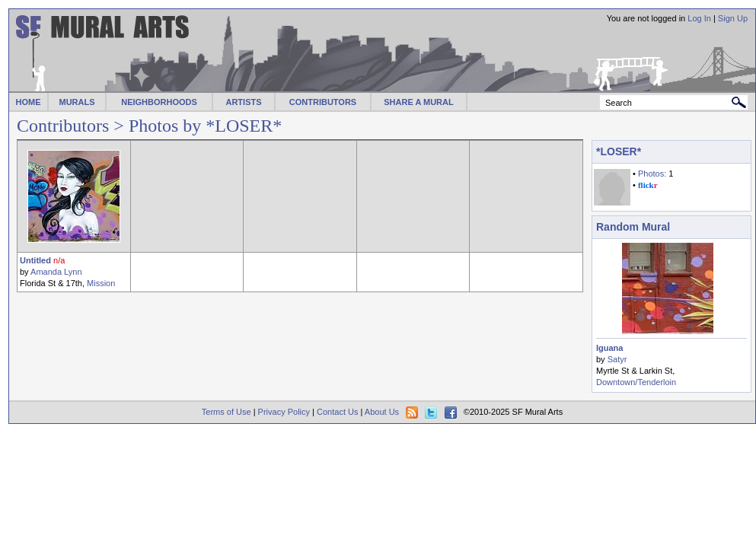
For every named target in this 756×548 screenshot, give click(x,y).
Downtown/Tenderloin (636, 382)
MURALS (77, 102)
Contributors (63, 126)
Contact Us (337, 412)
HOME (29, 102)
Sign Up (733, 18)
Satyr (617, 359)
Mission (101, 283)
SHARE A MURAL (418, 102)
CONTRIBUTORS (323, 102)
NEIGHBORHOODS (159, 102)
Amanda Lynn (56, 272)
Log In (699, 18)
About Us (382, 412)
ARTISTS (243, 102)
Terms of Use (226, 412)
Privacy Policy (284, 412)
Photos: (652, 174)
